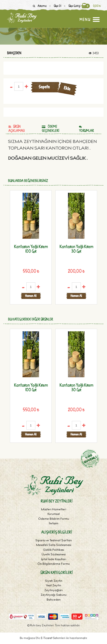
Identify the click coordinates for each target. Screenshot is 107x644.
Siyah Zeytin (54, 581)
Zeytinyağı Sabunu (54, 595)
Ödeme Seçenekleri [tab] (51, 129)
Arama (39, 6)
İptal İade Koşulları (54, 560)
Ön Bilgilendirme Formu (54, 564)
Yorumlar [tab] (86, 129)
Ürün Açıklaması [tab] (17, 129)
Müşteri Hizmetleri (54, 510)
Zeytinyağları (53, 591)
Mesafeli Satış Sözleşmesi (54, 545)
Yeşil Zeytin (53, 586)
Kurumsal (54, 514)
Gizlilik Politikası (53, 550)
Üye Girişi (71, 6)
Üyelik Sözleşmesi (54, 555)
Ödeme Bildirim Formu (54, 519)
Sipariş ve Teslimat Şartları (54, 541)
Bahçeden (14, 53)
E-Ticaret (47, 638)
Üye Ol (54, 6)
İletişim (54, 524)
